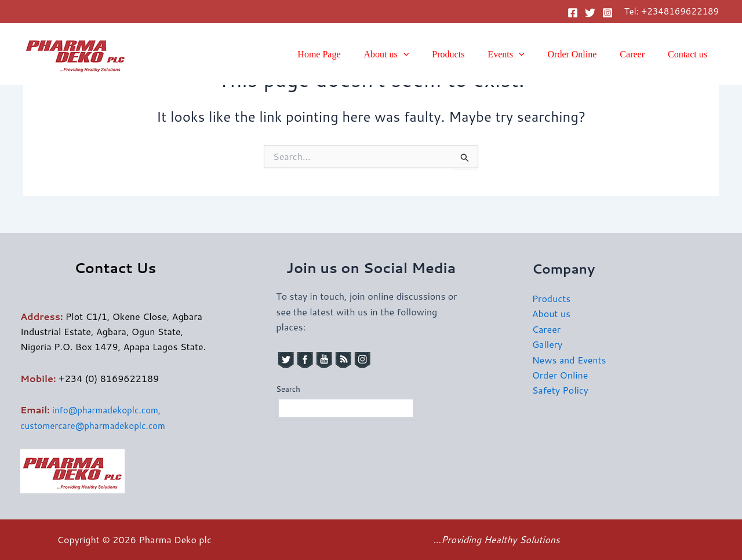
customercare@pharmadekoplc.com (97, 425)
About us (412, 54)
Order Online (584, 54)
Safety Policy (560, 390)
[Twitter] (590, 13)
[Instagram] (608, 13)
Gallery (548, 344)
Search (288, 389)
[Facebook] (573, 13)
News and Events (569, 360)
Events (522, 54)
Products (469, 54)
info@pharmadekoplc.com (108, 410)
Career (639, 54)
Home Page (349, 54)
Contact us (690, 54)
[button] (429, 54)
